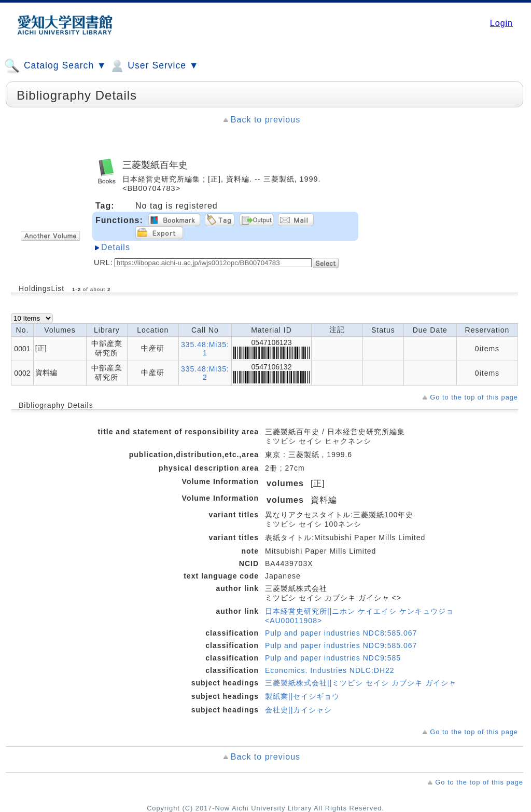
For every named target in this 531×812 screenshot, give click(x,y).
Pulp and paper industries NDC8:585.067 (341, 633)
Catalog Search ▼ (55, 66)
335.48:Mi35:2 (205, 373)
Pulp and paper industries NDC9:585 (333, 658)
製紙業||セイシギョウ (302, 696)
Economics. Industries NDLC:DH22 (330, 670)
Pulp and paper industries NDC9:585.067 (341, 645)
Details (116, 247)
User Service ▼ (154, 66)
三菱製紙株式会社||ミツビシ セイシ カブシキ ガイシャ (361, 683)
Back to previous (265, 120)
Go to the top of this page (474, 397)
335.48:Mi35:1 (205, 349)
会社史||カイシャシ (298, 710)
